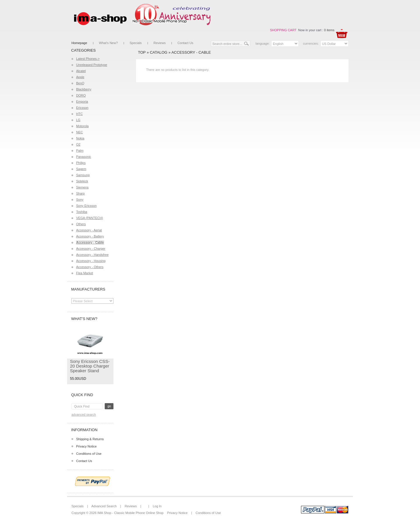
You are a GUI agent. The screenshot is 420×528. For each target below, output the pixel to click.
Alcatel (81, 71)
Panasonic (84, 157)
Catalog (159, 52)
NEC (79, 132)
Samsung (83, 175)
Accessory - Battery (90, 236)
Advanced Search (84, 415)
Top (142, 52)
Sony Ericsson (86, 206)
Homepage (79, 43)
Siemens (82, 187)
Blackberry (84, 89)
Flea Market (85, 273)
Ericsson (82, 108)
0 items (329, 30)
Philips (81, 163)
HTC (79, 114)
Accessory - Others (90, 267)
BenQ (80, 83)
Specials (136, 43)
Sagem (81, 169)
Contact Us (185, 43)
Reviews (160, 43)
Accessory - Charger (91, 249)
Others (81, 224)
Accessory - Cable (191, 52)
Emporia (82, 102)
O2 (78, 144)
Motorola (82, 126)
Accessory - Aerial (89, 230)
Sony (80, 200)
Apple (80, 77)
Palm (80, 151)
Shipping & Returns (90, 439)
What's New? (108, 43)
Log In (157, 506)
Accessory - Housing (91, 261)
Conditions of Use (89, 454)
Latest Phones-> (88, 59)
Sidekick (82, 181)
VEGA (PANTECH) (90, 218)
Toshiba (82, 212)
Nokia (80, 138)
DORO (81, 95)
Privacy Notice (86, 446)
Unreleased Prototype (92, 65)
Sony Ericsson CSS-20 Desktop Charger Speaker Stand (90, 366)
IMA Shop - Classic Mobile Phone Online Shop (131, 513)
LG (78, 120)
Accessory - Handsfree (92, 255)
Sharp (80, 193)
